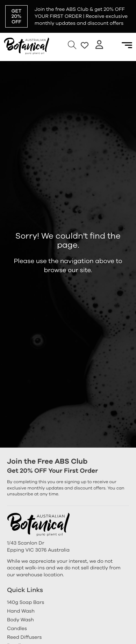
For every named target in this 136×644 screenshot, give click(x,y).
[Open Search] (72, 45)
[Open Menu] (127, 45)
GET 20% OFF (17, 16)
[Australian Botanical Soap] (27, 45)
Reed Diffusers (24, 637)
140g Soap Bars (26, 602)
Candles (17, 628)
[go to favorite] (85, 45)
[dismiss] (133, 3)
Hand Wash (21, 611)
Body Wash (20, 620)
